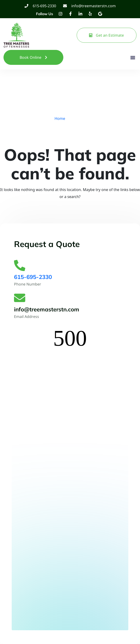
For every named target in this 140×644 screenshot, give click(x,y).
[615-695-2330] (20, 265)
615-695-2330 (33, 277)
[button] (133, 57)
